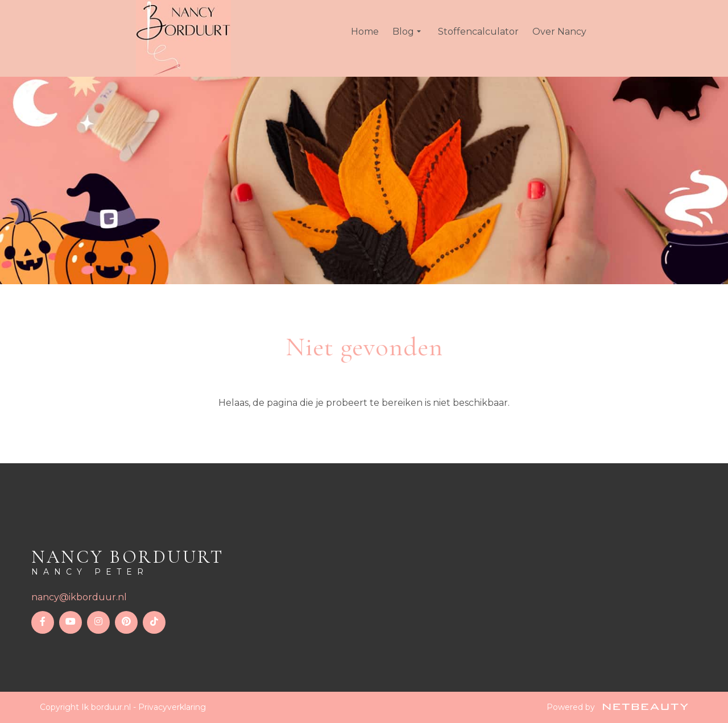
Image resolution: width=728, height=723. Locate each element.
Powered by (617, 707)
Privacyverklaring (172, 707)
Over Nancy (559, 32)
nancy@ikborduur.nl (79, 597)
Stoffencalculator (478, 32)
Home (365, 32)
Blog (408, 32)
